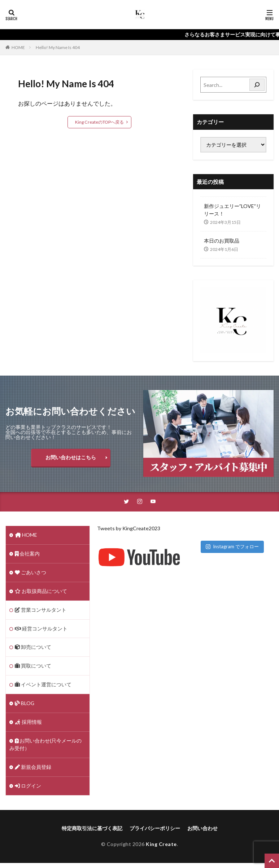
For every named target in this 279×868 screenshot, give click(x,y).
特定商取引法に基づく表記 (92, 829)
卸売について (33, 648)
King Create (161, 845)
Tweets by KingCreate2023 (129, 529)
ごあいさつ (30, 573)
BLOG (25, 704)
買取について (33, 667)
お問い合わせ (202, 829)
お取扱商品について (41, 592)
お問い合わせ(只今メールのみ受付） (46, 745)
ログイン (28, 787)
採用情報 (28, 723)
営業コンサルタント (41, 610)
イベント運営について (43, 685)
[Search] (257, 85)
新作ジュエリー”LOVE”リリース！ (232, 210)
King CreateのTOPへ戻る (99, 122)
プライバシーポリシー (155, 829)
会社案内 (27, 554)
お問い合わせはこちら (71, 457)
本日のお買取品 (222, 241)
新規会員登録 (33, 768)
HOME (18, 47)
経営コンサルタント (41, 629)
